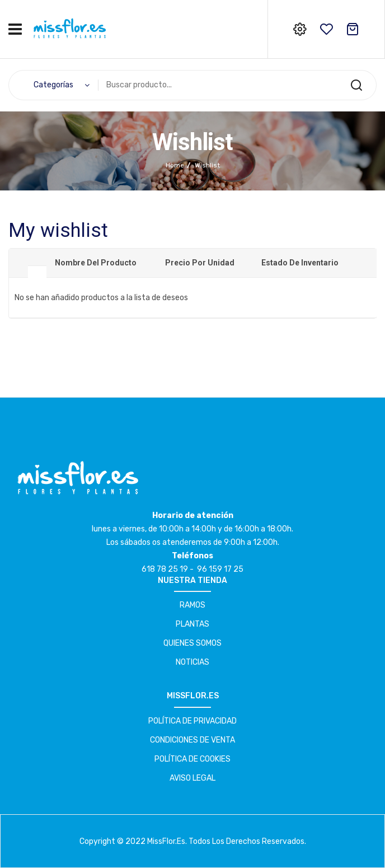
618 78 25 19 (165, 569)
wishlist (326, 29)
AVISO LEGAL (192, 778)
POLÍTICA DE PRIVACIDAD (192, 721)
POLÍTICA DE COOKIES (192, 759)
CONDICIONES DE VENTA (192, 740)
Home (175, 165)
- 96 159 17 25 (217, 569)
